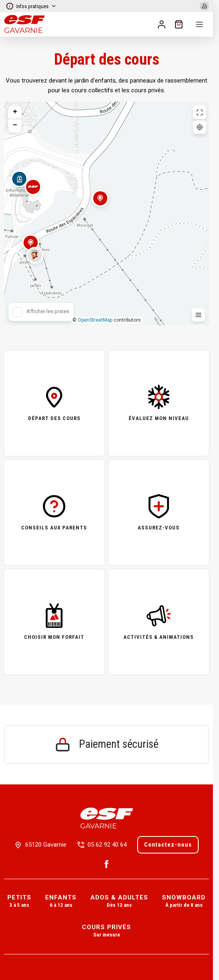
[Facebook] (107, 864)
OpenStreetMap (95, 320)
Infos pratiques (31, 6)
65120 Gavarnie (46, 845)
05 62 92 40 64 (107, 845)
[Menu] (199, 24)
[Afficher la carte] (204, 6)
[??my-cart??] (179, 24)
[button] (100, 203)
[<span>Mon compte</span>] (162, 24)
